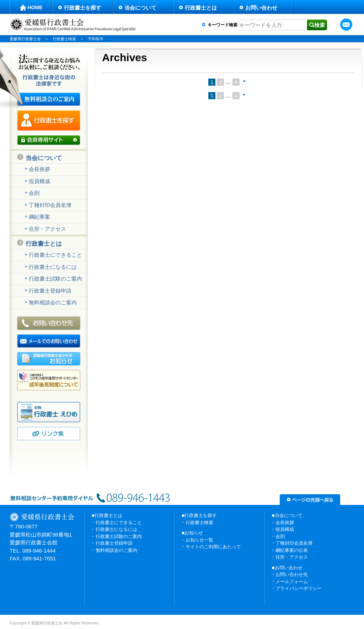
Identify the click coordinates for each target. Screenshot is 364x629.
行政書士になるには (53, 267)
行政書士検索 (199, 523)
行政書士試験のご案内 (55, 279)
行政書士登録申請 (50, 291)
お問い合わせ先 (292, 574)
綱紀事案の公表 (292, 550)
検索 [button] (320, 25)
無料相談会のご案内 (53, 302)
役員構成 (39, 181)
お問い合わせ (261, 8)
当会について (140, 8)
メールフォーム (292, 582)
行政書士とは (201, 8)
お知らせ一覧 (199, 540)
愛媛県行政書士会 (25, 39)
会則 (34, 193)
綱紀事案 (39, 217)
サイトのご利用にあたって (213, 547)
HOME (35, 7)
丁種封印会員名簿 (50, 205)
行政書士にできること (55, 255)
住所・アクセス (47, 229)
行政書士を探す (83, 8)
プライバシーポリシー (299, 588)
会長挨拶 (39, 169)
